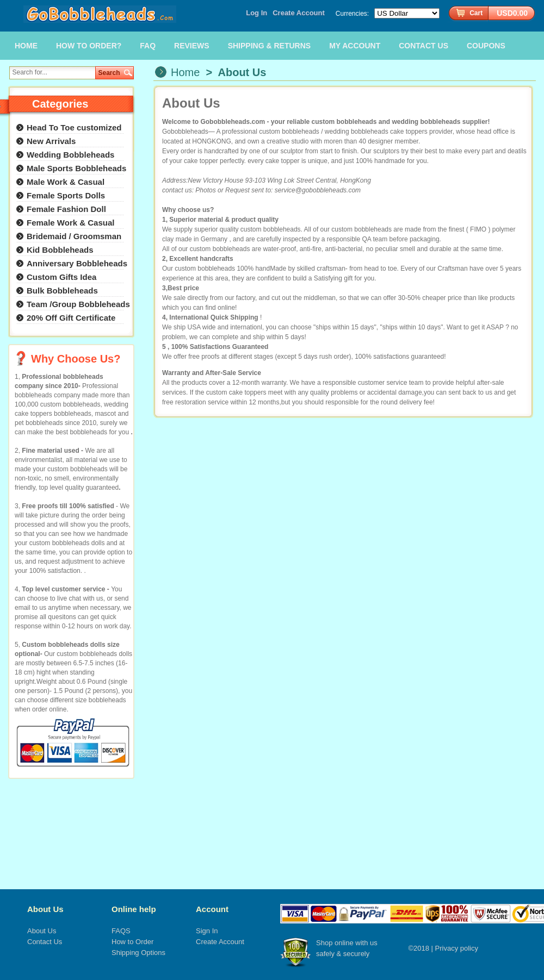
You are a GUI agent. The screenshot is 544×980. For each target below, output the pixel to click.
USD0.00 (512, 13)
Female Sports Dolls (66, 195)
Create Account (299, 13)
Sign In (207, 931)
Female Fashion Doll (66, 209)
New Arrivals (51, 141)
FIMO (479, 229)
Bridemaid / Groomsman (74, 236)
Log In (256, 13)
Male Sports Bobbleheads (76, 168)
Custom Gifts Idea (61, 277)
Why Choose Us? (76, 359)
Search (109, 73)
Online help (134, 909)
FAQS (121, 931)
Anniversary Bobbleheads (77, 263)
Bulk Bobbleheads (62, 291)
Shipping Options (138, 953)
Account (212, 909)
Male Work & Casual (66, 182)
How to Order (132, 942)
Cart (476, 13)
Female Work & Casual (70, 223)
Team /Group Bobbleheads (78, 304)
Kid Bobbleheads (60, 250)
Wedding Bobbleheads (70, 155)
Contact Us (45, 942)
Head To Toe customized (74, 127)
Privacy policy (457, 948)
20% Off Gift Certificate (71, 318)
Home (185, 72)
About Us (45, 909)
